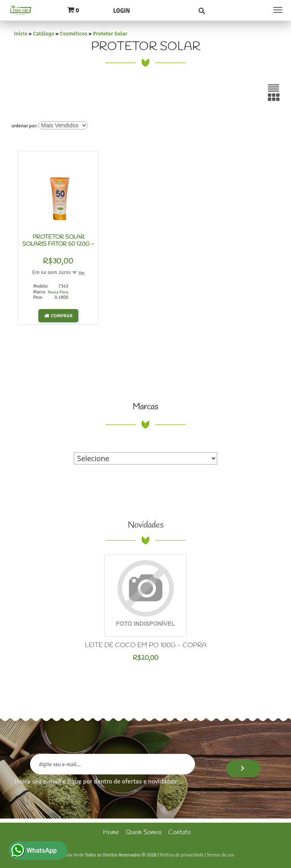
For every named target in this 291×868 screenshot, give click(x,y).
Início (21, 34)
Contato (180, 832)
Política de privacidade (181, 855)
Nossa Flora (58, 292)
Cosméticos (74, 34)
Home (111, 832)
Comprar (62, 316)
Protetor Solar (110, 34)
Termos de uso (220, 855)
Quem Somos (144, 832)
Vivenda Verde (70, 855)
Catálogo (44, 34)
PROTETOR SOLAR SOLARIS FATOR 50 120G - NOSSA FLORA (58, 244)
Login (121, 11)
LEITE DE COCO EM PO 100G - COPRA (146, 645)
